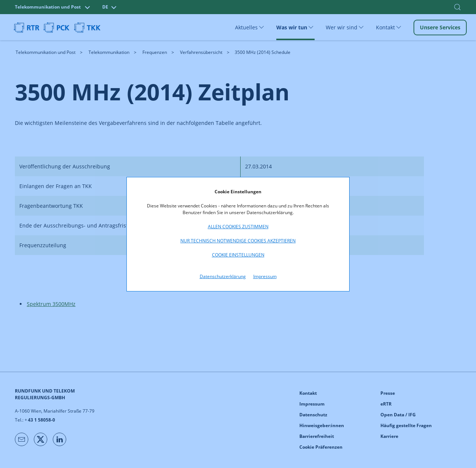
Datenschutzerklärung (223, 276)
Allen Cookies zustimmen (238, 227)
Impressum (265, 276)
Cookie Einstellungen (238, 255)
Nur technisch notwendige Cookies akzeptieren (238, 241)
